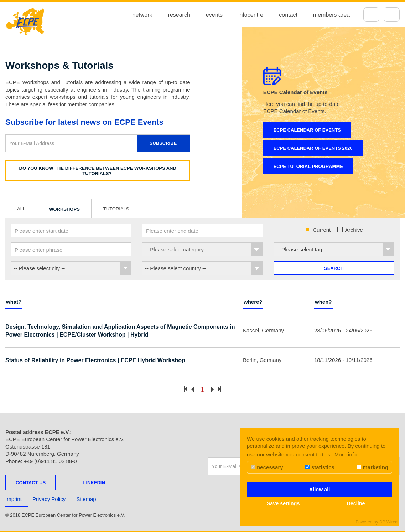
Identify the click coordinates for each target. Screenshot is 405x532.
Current (318, 230)
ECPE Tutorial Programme (308, 166)
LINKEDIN (94, 483)
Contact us (31, 483)
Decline (356, 503)
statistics (320, 467)
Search (334, 268)
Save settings (283, 503)
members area (331, 15)
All (21, 209)
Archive (350, 230)
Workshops (64, 209)
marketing (372, 467)
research (179, 15)
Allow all (320, 490)
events (214, 15)
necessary (267, 467)
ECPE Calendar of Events (307, 130)
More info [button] (346, 454)
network (142, 15)
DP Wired (388, 522)
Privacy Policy (49, 499)
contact (288, 15)
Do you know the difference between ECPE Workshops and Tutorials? (98, 171)
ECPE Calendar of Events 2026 (313, 148)
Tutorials (116, 209)
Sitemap (86, 499)
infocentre (251, 15)
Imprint (14, 499)
